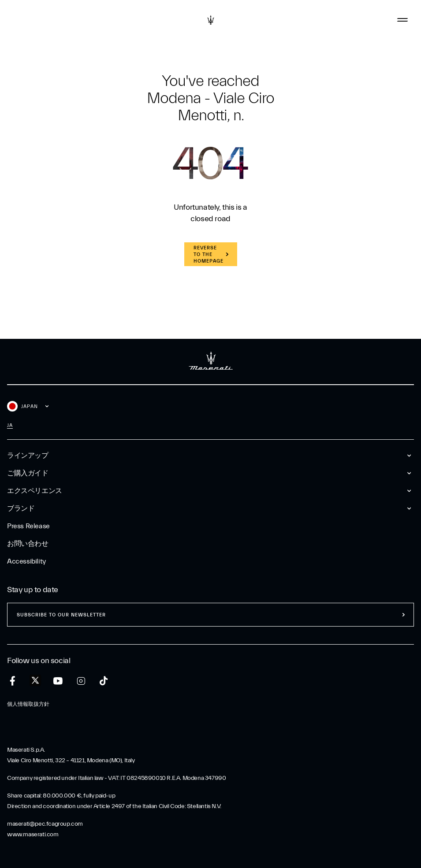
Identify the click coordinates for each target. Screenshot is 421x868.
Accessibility (26, 561)
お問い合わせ (28, 544)
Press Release (28, 526)
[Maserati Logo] (211, 20)
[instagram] (81, 681)
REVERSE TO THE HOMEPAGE (209, 254)
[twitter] (35, 681)
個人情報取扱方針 (28, 704)
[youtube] (58, 681)
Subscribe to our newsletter (61, 615)
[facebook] (13, 681)
